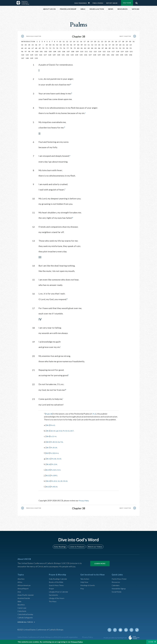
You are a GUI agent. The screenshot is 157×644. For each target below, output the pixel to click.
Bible (20, 601)
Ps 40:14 (55, 486)
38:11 (49, 458)
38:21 (48, 475)
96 (22, 52)
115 (104, 52)
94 (127, 48)
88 (106, 48)
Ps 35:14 (55, 447)
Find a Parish (98, 3)
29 (127, 42)
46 (71, 45)
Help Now (127, 3)
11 (64, 42)
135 (81, 55)
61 (124, 45)
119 (122, 52)
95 (131, 48)
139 (99, 55)
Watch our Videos (94, 546)
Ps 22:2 (55, 480)
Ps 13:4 (55, 464)
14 (74, 42)
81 (82, 48)
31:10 (60, 458)
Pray (82, 588)
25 (113, 42)
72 (50, 48)
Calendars (116, 585)
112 (91, 52)
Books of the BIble (57, 581)
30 (130, 42)
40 (50, 45)
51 (89, 45)
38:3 (48, 430)
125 (36, 55)
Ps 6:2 (53, 425)
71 (47, 48)
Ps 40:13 (55, 441)
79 (75, 48)
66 (29, 48)
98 (29, 52)
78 (71, 48)
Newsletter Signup (120, 588)
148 (27, 58)
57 (110, 45)
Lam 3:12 (61, 430)
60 (120, 45)
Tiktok (137, 629)
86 (99, 48)
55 (103, 45)
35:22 (67, 480)
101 (41, 52)
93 (124, 48)
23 (106, 42)
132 (68, 55)
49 (82, 45)
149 (32, 58)
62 (127, 45)
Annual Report (24, 588)
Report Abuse (112, 3)
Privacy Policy (85, 500)
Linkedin (127, 629)
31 (134, 42)
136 (86, 55)
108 (73, 52)
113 (95, 52)
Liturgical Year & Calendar (60, 591)
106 (64, 52)
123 (27, 55)
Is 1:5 (53, 436)
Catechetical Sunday (26, 614)
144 (122, 55)
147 (23, 58)
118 (118, 52)
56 (106, 45)
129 (54, 55)
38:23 (48, 486)
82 (85, 48)
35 (33, 45)
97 (26, 52)
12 (67, 42)
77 (68, 48)
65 (26, 48)
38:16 (49, 464)
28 (123, 42)
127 (45, 55)
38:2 (48, 425)
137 (90, 55)
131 (63, 55)
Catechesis (22, 610)
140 (104, 55)
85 (96, 48)
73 (54, 48)
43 (61, 45)
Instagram (132, 629)
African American (25, 585)
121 (131, 52)
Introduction (28, 42)
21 (99, 42)
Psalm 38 (49, 413)
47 (75, 45)
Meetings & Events (88, 585)
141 (108, 55)
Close (151, 642)
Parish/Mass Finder (120, 578)
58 (113, 45)
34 (29, 45)
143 (117, 55)
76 (64, 48)
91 (117, 48)
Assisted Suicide (24, 597)
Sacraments (54, 594)
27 (120, 42)
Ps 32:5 (54, 469)
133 (72, 55)
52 (92, 45)
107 (68, 52)
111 (86, 52)
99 (33, 52)
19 (92, 42)
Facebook (117, 629)
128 (50, 55)
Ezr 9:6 (62, 441)
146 (131, 55)
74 (57, 48)
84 (92, 48)
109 (77, 52)
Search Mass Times (57, 585)
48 (78, 45)
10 (60, 42)
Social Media (117, 591)
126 (41, 55)
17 (85, 42)
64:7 (75, 430)
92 (120, 48)
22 (102, 42)
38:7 (48, 447)
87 (103, 48)
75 (61, 48)
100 (37, 52)
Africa (20, 581)
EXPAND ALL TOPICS (25, 621)
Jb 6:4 (53, 430)
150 (36, 58)
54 (99, 45)
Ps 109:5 (55, 475)
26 (116, 42)
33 (26, 45)
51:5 (60, 469)
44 (64, 45)
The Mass (53, 601)
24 (109, 42)
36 (36, 45)
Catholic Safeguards (26, 617)
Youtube (122, 629)
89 (110, 48)
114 (100, 52)
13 (71, 42)
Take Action (85, 578)
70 (43, 48)
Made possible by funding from (115, 637)
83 (89, 48)
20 (95, 42)
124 (32, 55)
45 (68, 45)
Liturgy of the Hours (57, 597)
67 (33, 48)
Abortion (21, 578)
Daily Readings (81, 3)
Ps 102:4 (54, 452)
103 (50, 52)
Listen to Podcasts (77, 546)
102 (46, 52)
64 (22, 48)
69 (40, 48)
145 (126, 55)
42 (57, 45)
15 (78, 42)
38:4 (48, 436)
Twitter (111, 629)
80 (78, 48)
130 (59, 55)
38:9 (48, 452)
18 (88, 42)
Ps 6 (95, 413)
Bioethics (22, 604)
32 (22, 45)
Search (137, 2)
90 (113, 48)
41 (54, 45)
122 (23, 55)
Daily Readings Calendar (89, 3)
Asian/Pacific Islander (27, 594)
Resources (116, 581)
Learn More (100, 563)
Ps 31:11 (69, 430)
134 (77, 55)
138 (95, 55)
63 (131, 45)
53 (96, 45)
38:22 (49, 480)
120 (127, 52)
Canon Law (22, 607)
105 (59, 52)
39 (47, 45)
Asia (19, 591)
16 (81, 42)
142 (113, 55)
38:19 (48, 469)
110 (82, 52)
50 (85, 45)
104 (55, 52)
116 (109, 52)
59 (117, 45)
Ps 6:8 (55, 458)
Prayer (52, 588)
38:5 (48, 441)
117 (113, 52)
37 (40, 45)
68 (36, 48)
